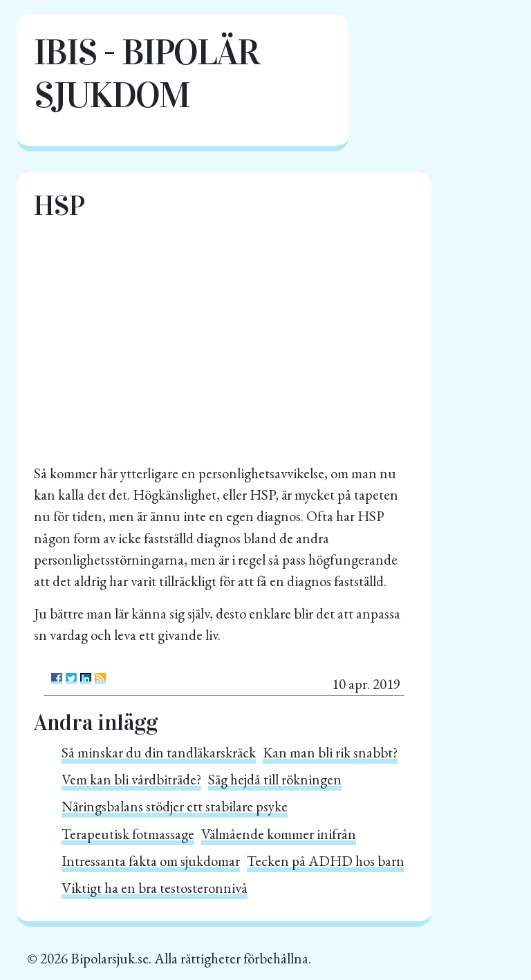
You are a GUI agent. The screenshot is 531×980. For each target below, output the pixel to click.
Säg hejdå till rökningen (275, 779)
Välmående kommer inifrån (279, 834)
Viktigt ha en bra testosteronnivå (155, 888)
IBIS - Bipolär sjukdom (146, 74)
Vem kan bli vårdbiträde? (131, 779)
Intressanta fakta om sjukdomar (151, 861)
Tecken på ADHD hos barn (326, 861)
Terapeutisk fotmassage (128, 834)
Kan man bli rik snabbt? (330, 752)
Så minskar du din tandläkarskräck (159, 752)
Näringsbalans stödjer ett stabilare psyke (175, 806)
